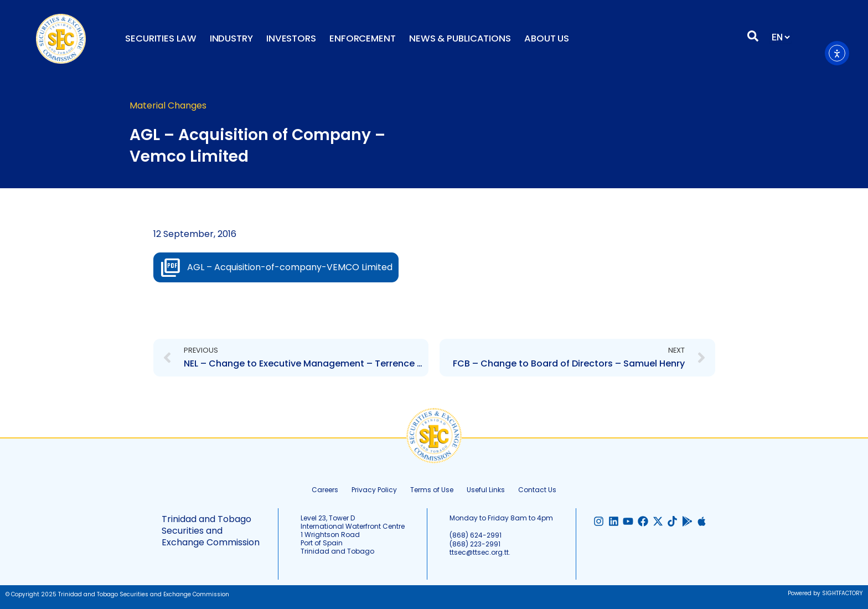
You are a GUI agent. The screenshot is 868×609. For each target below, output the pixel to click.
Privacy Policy (374, 490)
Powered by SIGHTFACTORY (825, 593)
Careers (325, 490)
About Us (547, 38)
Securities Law (161, 38)
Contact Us (537, 490)
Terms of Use (432, 490)
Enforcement (363, 38)
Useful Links (486, 490)
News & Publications (460, 38)
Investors (291, 38)
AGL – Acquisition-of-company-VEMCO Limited (290, 267)
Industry (231, 38)
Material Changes (168, 105)
